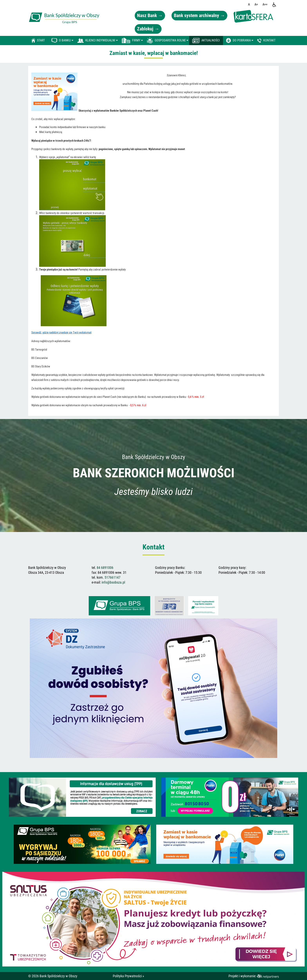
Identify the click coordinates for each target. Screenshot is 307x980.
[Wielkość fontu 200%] (265, 5)
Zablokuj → (148, 29)
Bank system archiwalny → (199, 15)
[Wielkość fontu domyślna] (249, 5)
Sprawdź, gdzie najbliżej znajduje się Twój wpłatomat (61, 332)
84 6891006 (105, 568)
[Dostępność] (274, 5)
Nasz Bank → (150, 15)
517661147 (112, 577)
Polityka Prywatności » (128, 976)
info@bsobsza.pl (113, 582)
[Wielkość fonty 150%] (256, 5)
